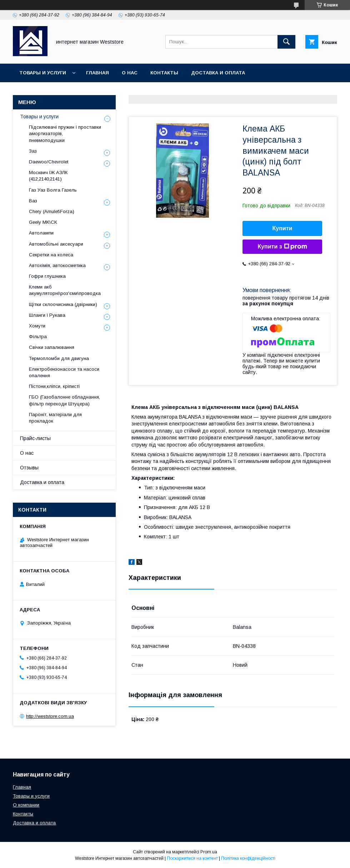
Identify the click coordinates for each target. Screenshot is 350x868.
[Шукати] (286, 42)
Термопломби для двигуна (59, 358)
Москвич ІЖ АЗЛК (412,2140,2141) (48, 176)
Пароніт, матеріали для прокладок (55, 418)
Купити (282, 228)
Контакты (164, 73)
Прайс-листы (35, 438)
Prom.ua (209, 852)
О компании (26, 805)
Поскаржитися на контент (192, 858)
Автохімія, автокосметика (57, 265)
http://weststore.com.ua (50, 716)
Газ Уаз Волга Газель (53, 190)
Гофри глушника (47, 276)
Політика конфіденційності (248, 858)
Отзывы (29, 468)
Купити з (282, 247)
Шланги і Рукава (47, 315)
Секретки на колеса (51, 255)
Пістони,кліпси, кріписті (54, 386)
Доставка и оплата (218, 73)
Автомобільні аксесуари (56, 244)
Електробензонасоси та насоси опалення (64, 372)
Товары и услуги (43, 73)
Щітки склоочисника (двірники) (63, 304)
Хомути (37, 326)
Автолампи (41, 233)
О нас (130, 73)
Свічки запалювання (52, 347)
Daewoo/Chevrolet (49, 162)
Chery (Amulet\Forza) (52, 211)
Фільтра (38, 337)
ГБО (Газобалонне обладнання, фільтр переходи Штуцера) (64, 400)
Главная (97, 73)
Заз (33, 151)
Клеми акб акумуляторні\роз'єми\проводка (65, 290)
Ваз (33, 201)
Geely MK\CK (43, 222)
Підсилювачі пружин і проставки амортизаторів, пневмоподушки (65, 134)
